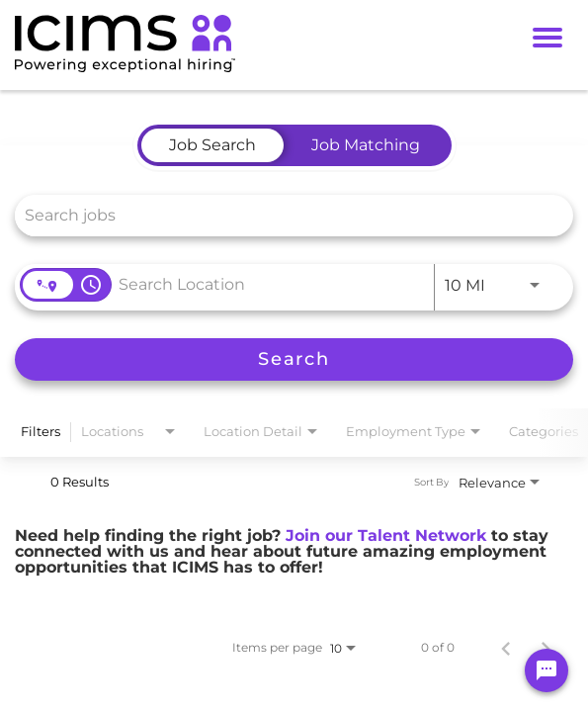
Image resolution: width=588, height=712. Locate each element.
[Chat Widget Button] (546, 670)
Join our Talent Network (386, 535)
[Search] (294, 359)
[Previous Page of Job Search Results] (506, 648)
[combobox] (284, 215)
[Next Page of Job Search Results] (546, 648)
